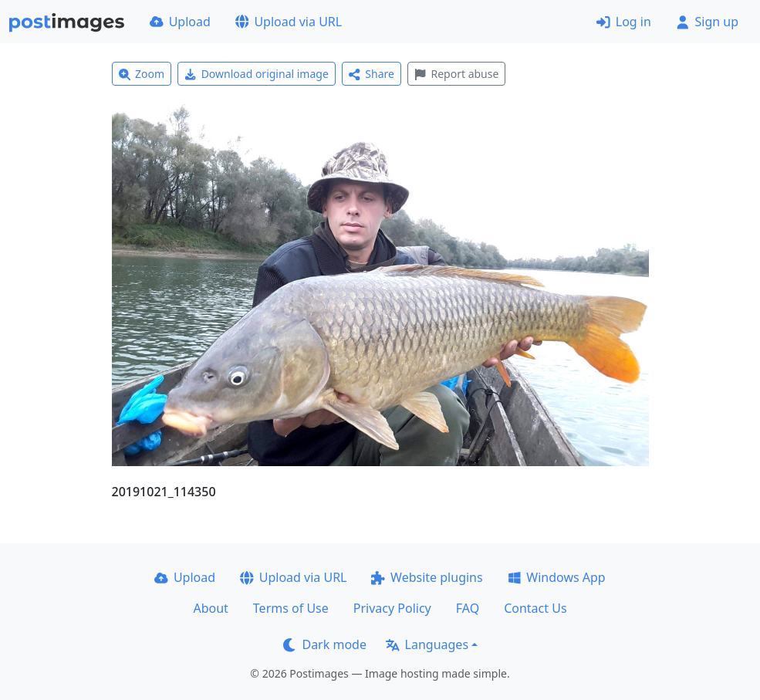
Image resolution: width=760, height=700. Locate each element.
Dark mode (325, 644)
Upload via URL (289, 22)
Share (372, 74)
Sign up (707, 22)
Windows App (557, 577)
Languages (427, 644)
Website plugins (427, 577)
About (210, 608)
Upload (180, 22)
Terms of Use (291, 608)
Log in (624, 22)
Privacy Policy (392, 608)
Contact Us (535, 608)
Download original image (257, 74)
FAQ (468, 608)
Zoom (142, 74)
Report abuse (456, 74)
